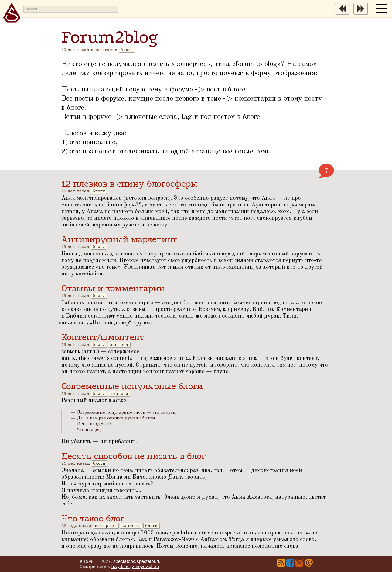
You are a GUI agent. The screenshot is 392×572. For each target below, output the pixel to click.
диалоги (119, 393)
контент (119, 345)
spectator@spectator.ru (137, 561)
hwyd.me (121, 566)
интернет (106, 526)
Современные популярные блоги (132, 386)
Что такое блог (93, 518)
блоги (127, 50)
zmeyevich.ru (145, 566)
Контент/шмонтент (103, 337)
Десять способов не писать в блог (133, 456)
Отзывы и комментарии (113, 288)
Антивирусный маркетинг (119, 239)
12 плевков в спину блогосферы (130, 184)
